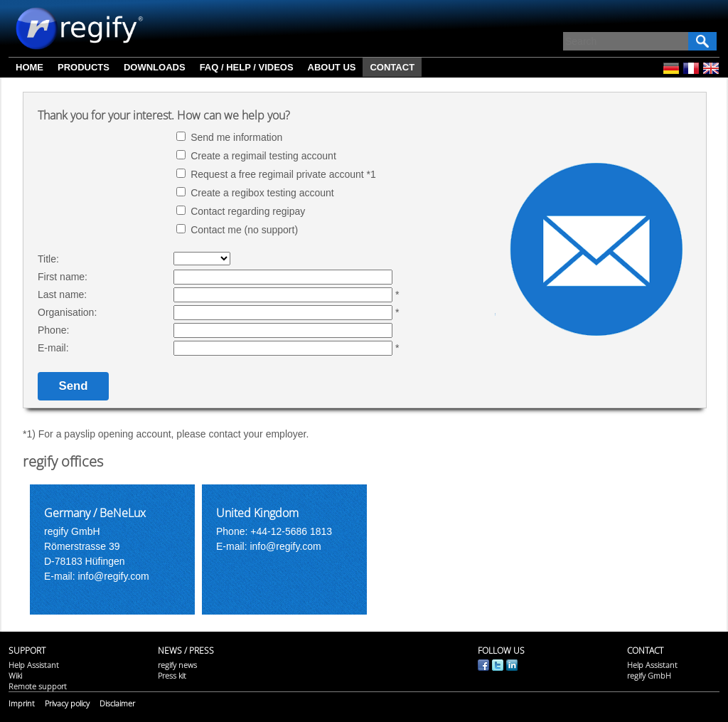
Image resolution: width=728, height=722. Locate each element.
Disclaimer (117, 703)
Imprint (22, 703)
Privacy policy (67, 703)
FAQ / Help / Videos (247, 67)
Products (84, 67)
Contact (392, 67)
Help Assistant (34, 665)
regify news (177, 665)
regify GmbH (649, 675)
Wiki (15, 675)
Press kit (172, 675)
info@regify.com (114, 576)
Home (30, 67)
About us (332, 67)
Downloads (155, 67)
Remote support (38, 686)
